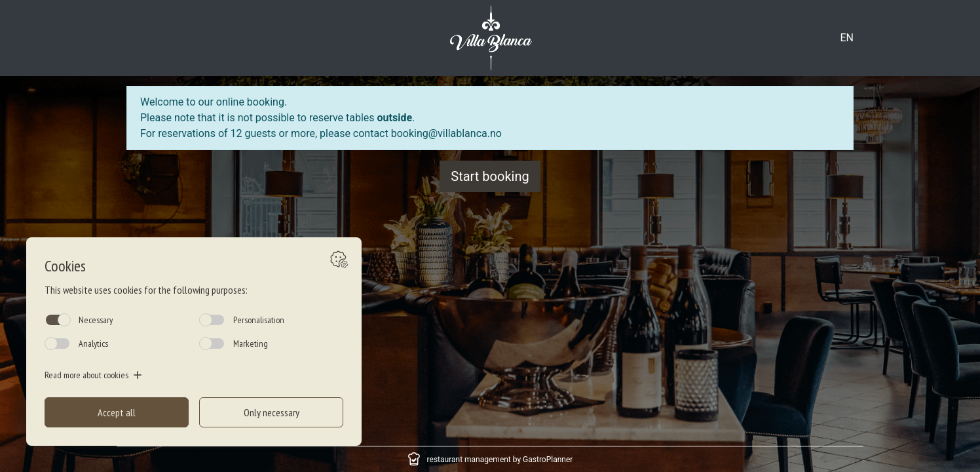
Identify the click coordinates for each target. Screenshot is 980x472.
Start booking (490, 176)
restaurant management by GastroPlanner (500, 460)
